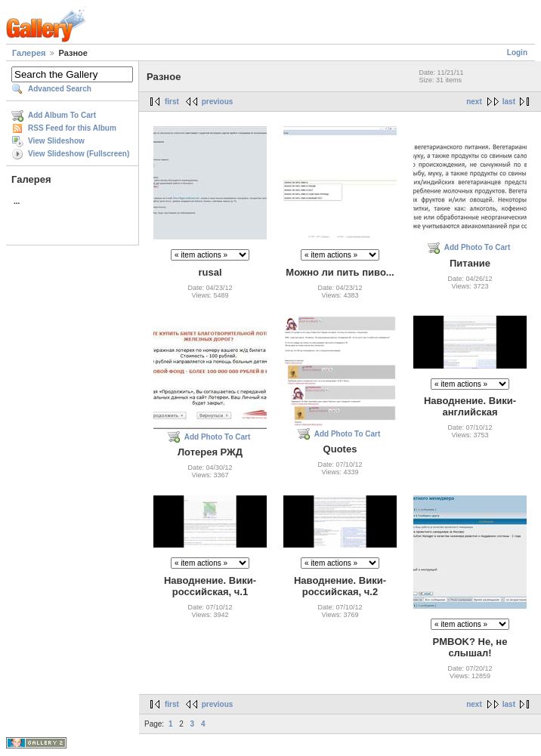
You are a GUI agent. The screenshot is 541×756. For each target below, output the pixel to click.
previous (218, 102)
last (509, 102)
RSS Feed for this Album (72, 128)
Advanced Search (60, 89)
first (172, 102)
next (474, 102)
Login (517, 52)
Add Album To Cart (62, 115)
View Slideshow (56, 141)
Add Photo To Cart (478, 247)
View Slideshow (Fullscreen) (79, 154)
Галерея (29, 53)
